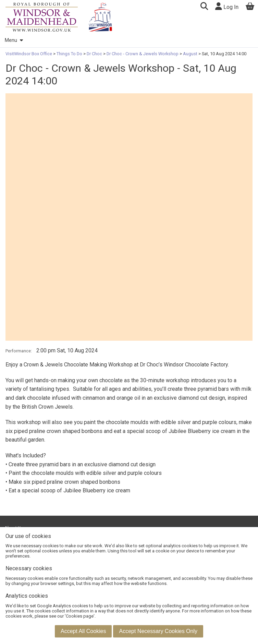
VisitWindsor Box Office (29, 54)
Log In (227, 6)
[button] (204, 7)
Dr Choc (94, 54)
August (190, 54)
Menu (14, 40)
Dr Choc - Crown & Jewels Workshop (143, 54)
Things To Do (69, 54)
